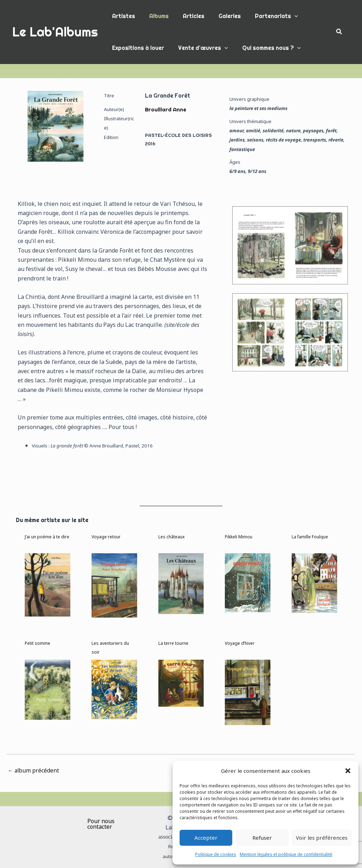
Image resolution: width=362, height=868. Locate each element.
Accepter (206, 838)
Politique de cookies (216, 854)
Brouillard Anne (166, 109)
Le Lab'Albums (55, 32)
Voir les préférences (322, 838)
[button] (348, 771)
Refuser (262, 838)
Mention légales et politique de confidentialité (286, 854)
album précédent (34, 770)
